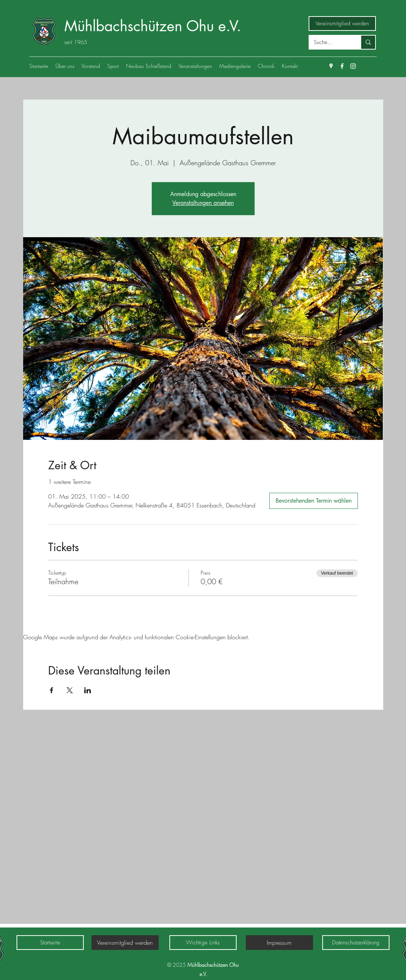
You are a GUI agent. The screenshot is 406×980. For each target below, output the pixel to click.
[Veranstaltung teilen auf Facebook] (52, 690)
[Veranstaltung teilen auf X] (70, 690)
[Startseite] (50, 943)
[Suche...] (329, 42)
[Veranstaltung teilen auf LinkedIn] (88, 690)
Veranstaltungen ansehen (203, 203)
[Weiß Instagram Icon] (353, 66)
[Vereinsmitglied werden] (342, 23)
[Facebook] (342, 66)
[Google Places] (331, 66)
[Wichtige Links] (203, 943)
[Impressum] (279, 943)
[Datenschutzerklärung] (356, 943)
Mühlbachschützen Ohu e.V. (153, 26)
